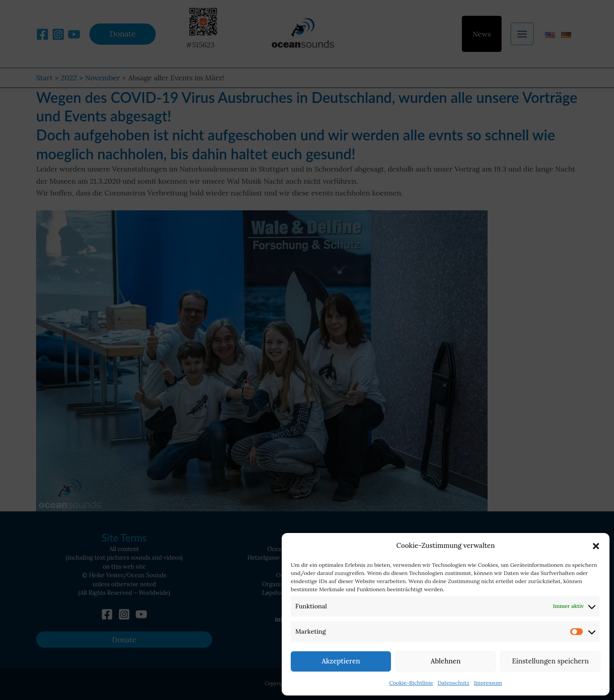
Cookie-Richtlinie (411, 683)
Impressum (488, 683)
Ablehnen (446, 661)
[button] (596, 546)
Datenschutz (454, 683)
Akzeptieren (341, 661)
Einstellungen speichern (550, 661)
